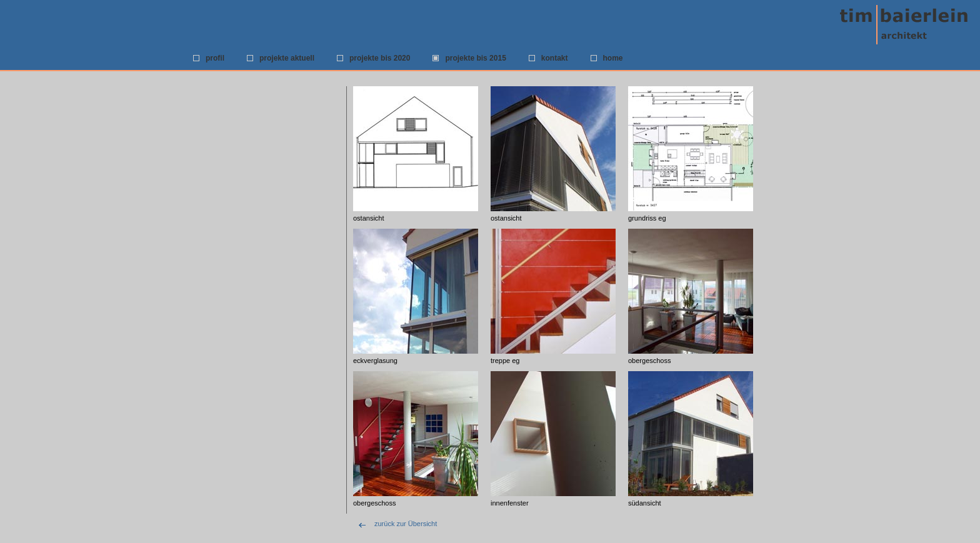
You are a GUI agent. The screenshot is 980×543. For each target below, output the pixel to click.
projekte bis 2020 (380, 58)
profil (215, 58)
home (613, 58)
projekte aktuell (287, 58)
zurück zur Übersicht (406, 524)
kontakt (555, 58)
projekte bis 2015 (475, 58)
